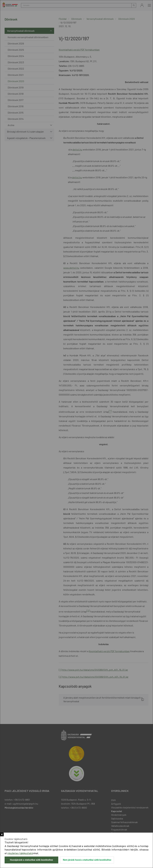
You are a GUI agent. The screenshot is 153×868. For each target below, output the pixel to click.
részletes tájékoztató (20, 853)
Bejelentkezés (142, 5)
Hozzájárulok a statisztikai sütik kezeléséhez (31, 860)
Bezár (2, 834)
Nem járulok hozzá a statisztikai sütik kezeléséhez (87, 860)
